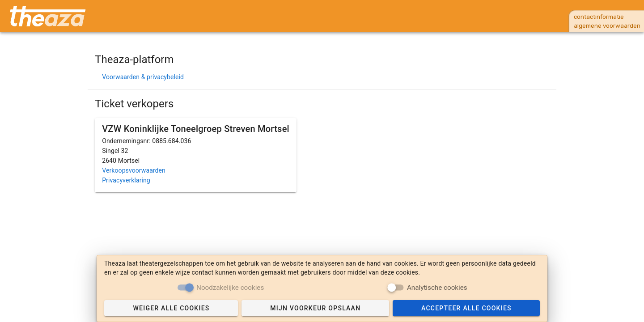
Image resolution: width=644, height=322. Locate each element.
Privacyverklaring (126, 180)
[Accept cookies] (466, 308)
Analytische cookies (437, 287)
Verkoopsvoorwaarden (134, 170)
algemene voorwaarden (607, 26)
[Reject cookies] (171, 308)
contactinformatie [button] (599, 17)
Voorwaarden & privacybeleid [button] (143, 77)
